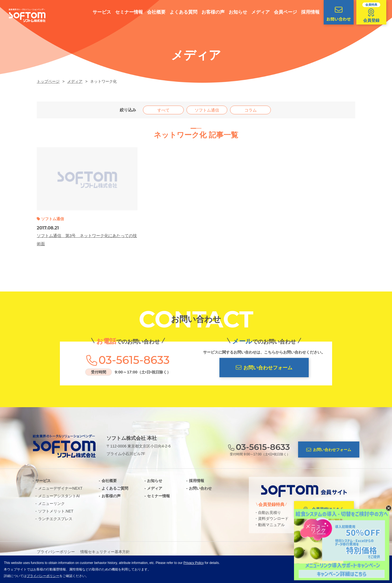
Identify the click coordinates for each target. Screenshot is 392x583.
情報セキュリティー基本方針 (105, 552)
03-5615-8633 (134, 360)
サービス (99, 12)
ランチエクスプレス (55, 519)
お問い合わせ (336, 14)
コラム (251, 110)
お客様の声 (211, 12)
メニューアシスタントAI (59, 496)
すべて (163, 110)
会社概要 (154, 12)
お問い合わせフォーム (264, 368)
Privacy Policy (194, 563)
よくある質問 (181, 12)
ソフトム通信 (207, 110)
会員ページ (283, 12)
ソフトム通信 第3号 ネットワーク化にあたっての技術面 (87, 240)
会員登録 (369, 13)
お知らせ (235, 12)
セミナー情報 (127, 12)
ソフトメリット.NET (56, 511)
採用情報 (308, 12)
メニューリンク (51, 504)
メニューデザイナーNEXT (60, 488)
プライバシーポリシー (56, 552)
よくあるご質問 (115, 488)
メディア (258, 12)
